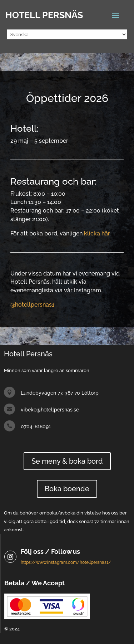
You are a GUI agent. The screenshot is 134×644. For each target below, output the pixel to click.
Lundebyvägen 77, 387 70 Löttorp (60, 393)
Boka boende (67, 489)
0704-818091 (36, 426)
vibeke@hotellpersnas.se (50, 410)
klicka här (97, 233)
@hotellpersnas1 (32, 305)
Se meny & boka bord (67, 461)
